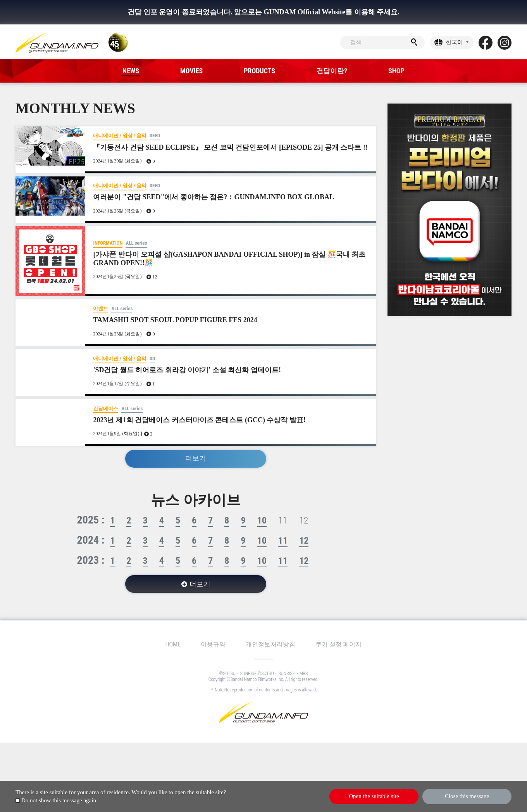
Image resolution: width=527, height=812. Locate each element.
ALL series (136, 243)
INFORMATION (108, 243)
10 (262, 520)
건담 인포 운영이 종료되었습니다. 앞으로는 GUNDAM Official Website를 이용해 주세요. (263, 12)
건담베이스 (106, 409)
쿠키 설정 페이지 (338, 644)
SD (152, 358)
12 (304, 541)
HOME (173, 644)
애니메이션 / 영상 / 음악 (120, 136)
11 (283, 541)
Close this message (467, 796)
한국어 (454, 42)
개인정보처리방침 (270, 644)
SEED (155, 136)
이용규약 (213, 644)
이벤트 (101, 308)
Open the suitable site (374, 796)
